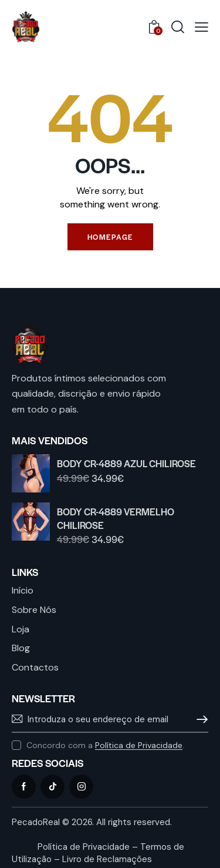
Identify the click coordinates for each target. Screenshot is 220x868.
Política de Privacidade (139, 745)
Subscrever (199, 719)
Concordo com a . (105, 745)
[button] (202, 27)
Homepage (110, 237)
